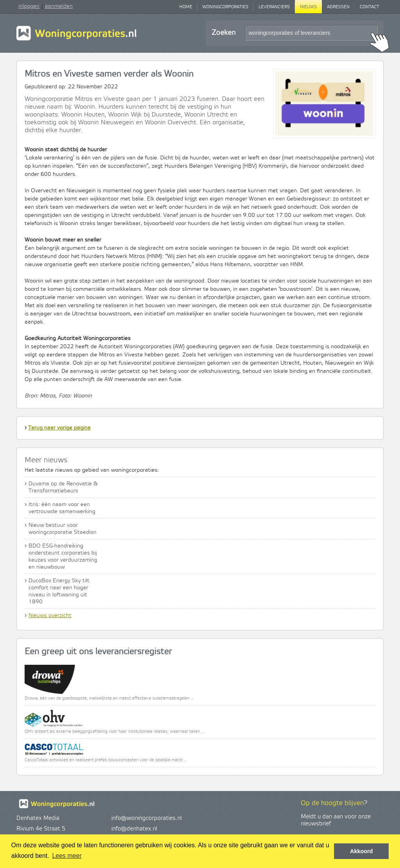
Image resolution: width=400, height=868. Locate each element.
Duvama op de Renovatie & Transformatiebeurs (63, 487)
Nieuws (308, 7)
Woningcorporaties (225, 7)
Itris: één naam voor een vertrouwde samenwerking (62, 508)
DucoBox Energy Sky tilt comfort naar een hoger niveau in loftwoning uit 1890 (59, 591)
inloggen (29, 6)
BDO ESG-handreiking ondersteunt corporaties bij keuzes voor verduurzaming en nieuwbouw (63, 557)
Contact (369, 7)
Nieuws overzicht (50, 616)
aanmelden (59, 6)
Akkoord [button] (361, 851)
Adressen (338, 7)
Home (186, 7)
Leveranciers (274, 7)
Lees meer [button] (67, 856)
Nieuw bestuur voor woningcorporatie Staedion (62, 529)
